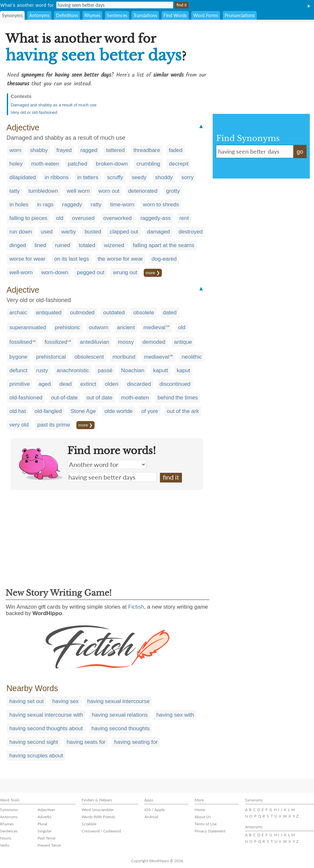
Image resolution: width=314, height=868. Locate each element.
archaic (18, 313)
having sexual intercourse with (46, 715)
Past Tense (46, 838)
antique (183, 342)
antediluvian (95, 342)
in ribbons (57, 177)
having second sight (34, 742)
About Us (203, 817)
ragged (89, 150)
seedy (139, 177)
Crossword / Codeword (101, 831)
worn (15, 150)
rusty (42, 370)
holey (16, 164)
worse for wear (27, 259)
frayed (64, 150)
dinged (18, 245)
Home (200, 810)
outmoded (83, 313)
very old (19, 425)
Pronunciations (240, 15)
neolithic (192, 357)
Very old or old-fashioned (34, 112)
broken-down (112, 164)
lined (40, 245)
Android (151, 817)
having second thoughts (121, 728)
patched (78, 164)
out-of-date (64, 398)
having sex (66, 701)
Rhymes (92, 15)
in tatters (88, 177)
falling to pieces (28, 218)
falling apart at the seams (163, 245)
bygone (18, 357)
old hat (18, 411)
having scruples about (36, 756)
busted (93, 232)
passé (105, 370)
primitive (20, 384)
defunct (18, 370)
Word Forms (206, 15)
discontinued (175, 384)
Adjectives (46, 810)
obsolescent (89, 357)
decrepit (179, 164)
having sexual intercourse (119, 701)
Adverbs (45, 817)
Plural (42, 824)
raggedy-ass (156, 218)
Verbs (5, 845)
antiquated (49, 313)
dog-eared (164, 259)
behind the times (178, 398)
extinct (88, 384)
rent (184, 218)
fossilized (56, 342)
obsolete (144, 313)
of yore (150, 411)
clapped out (124, 232)
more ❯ (153, 273)
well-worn (21, 272)
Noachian (133, 370)
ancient (126, 327)
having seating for (136, 742)
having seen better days (112, 477)
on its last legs (72, 259)
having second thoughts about (46, 728)
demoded (154, 342)
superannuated (28, 327)
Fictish (136, 607)
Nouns (6, 838)
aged (45, 384)
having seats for (86, 742)
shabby (39, 150)
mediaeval (157, 357)
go (300, 152)
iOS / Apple (154, 810)
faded (176, 150)
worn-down (55, 272)
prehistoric (67, 327)
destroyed (191, 232)
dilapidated (23, 177)
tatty (15, 191)
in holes (19, 205)
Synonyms (12, 15)
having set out (27, 701)
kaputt (161, 370)
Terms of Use (206, 824)
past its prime (54, 425)
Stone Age (83, 411)
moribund (124, 357)
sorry (188, 177)
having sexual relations (120, 715)
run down (21, 232)
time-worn (122, 205)
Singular (45, 831)
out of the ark (183, 411)
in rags (45, 205)
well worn (78, 191)
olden (112, 384)
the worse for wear (120, 259)
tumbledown (43, 191)
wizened (114, 245)
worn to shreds (161, 205)
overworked (118, 218)
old (60, 218)
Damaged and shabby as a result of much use (54, 105)
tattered (116, 150)
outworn (98, 327)
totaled (87, 245)
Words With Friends (98, 817)
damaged (158, 232)
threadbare (147, 150)
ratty (96, 205)
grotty (173, 191)
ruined (62, 245)
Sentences (117, 15)
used (47, 232)
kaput (184, 370)
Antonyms (39, 15)
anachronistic (73, 370)
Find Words (175, 15)
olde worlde (119, 411)
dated (170, 313)
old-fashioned (26, 398)
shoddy (164, 177)
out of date (99, 398)
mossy (126, 342)
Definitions (67, 15)
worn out (109, 191)
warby (68, 232)
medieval (154, 327)
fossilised (21, 342)
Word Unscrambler (98, 810)
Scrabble (89, 824)
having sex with (175, 715)
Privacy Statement (210, 831)
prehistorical (51, 357)
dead (66, 384)
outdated (114, 313)
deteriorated (143, 191)
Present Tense (49, 845)
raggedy (72, 205)
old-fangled (48, 411)
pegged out (90, 272)
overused (83, 218)
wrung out (125, 272)
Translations (145, 15)
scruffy (115, 177)
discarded (139, 384)
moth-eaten (45, 164)
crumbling (148, 164)
